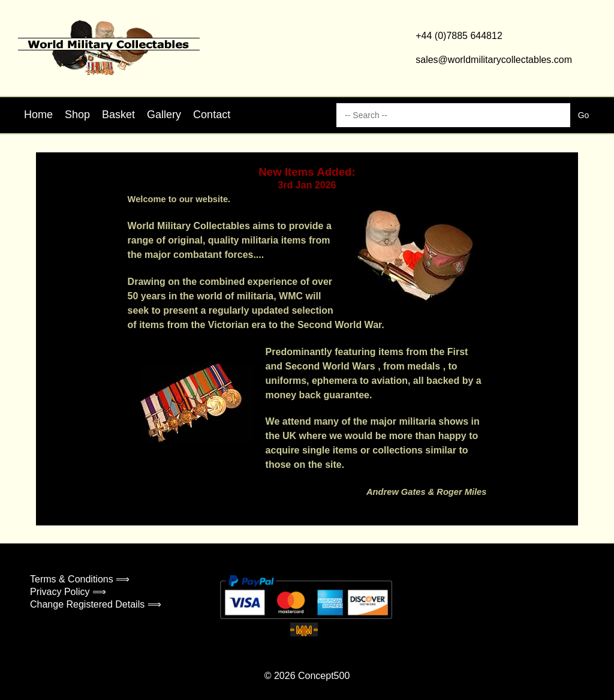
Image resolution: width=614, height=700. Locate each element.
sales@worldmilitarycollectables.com (494, 60)
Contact (212, 115)
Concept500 (324, 676)
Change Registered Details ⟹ (96, 604)
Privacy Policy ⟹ (68, 592)
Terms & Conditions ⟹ (80, 579)
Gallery (164, 115)
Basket (118, 115)
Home (38, 115)
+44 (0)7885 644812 (459, 36)
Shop (77, 115)
